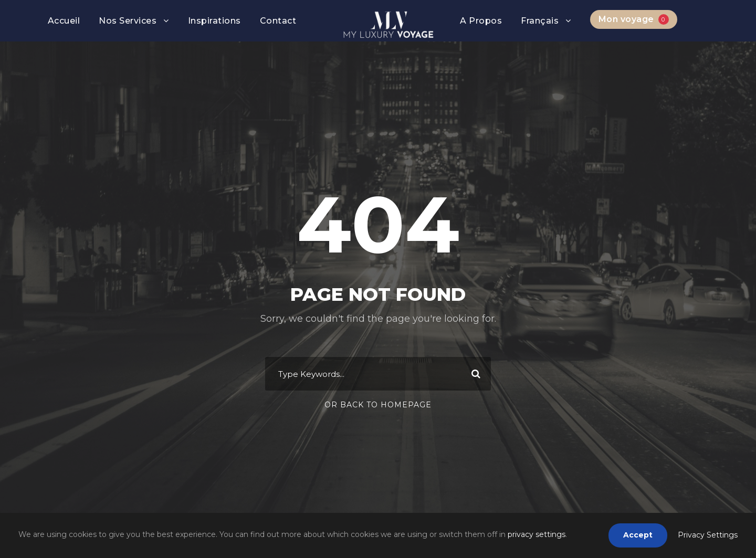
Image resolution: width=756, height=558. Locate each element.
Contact (278, 21)
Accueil (64, 21)
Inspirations (214, 21)
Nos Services (128, 21)
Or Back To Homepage (378, 405)
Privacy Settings (708, 535)
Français (540, 21)
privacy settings (537, 534)
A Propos (481, 21)
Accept (638, 535)
